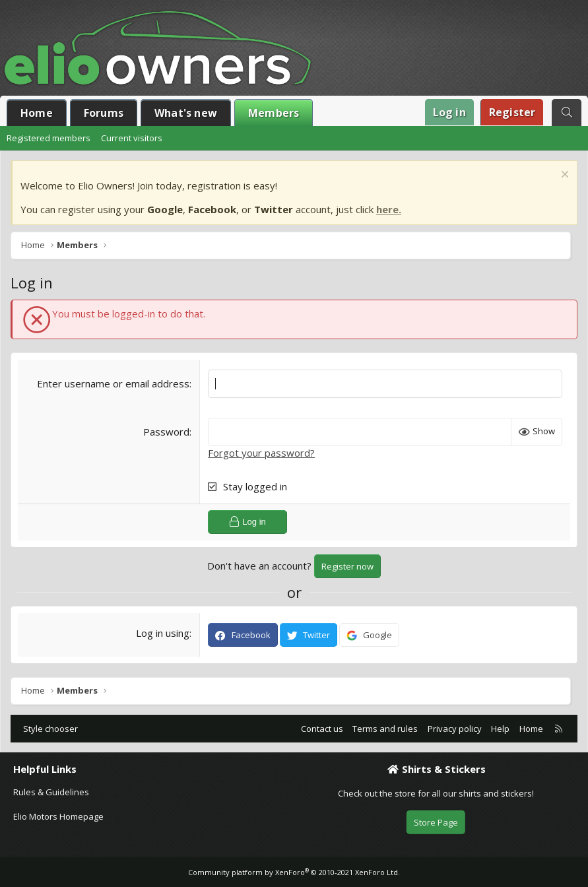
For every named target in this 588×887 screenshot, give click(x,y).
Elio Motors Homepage (58, 816)
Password (166, 432)
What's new (186, 113)
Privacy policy (455, 729)
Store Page (436, 822)
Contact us (322, 729)
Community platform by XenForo (294, 872)
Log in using (163, 633)
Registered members (49, 138)
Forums (104, 113)
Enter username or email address (113, 383)
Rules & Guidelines (51, 792)
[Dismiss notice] (563, 176)
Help (500, 729)
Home (37, 113)
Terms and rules (385, 729)
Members (274, 113)
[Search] (567, 113)
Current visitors (132, 138)
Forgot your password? (261, 453)
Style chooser (50, 729)
